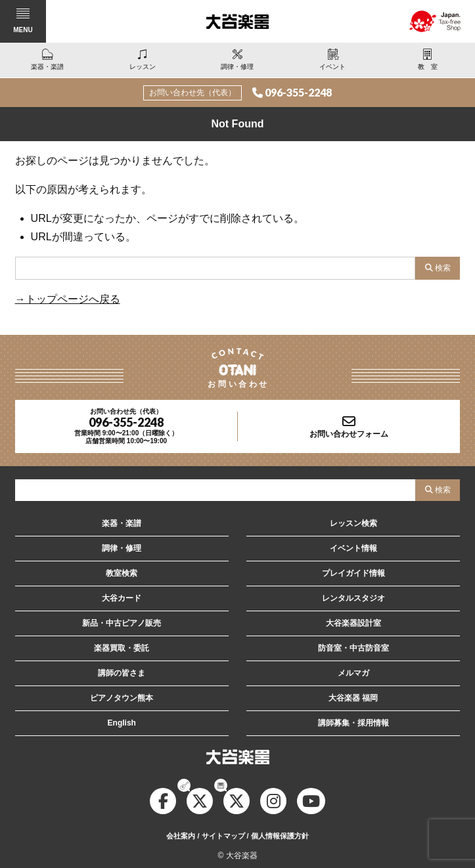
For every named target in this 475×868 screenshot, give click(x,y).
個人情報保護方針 (280, 836)
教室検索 (122, 573)
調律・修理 (122, 548)
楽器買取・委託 (122, 648)
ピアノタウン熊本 (122, 698)
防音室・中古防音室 (353, 648)
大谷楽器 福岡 (353, 698)
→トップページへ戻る (68, 299)
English (122, 723)
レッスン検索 (353, 523)
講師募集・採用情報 (353, 723)
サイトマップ (223, 836)
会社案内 (181, 836)
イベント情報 (353, 548)
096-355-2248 (298, 92)
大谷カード (122, 598)
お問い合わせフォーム (349, 434)
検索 (443, 268)
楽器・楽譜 (122, 523)
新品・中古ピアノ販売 (122, 623)
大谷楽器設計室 (353, 623)
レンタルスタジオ (353, 598)
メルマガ (353, 673)
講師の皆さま (122, 673)
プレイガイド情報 (353, 573)
